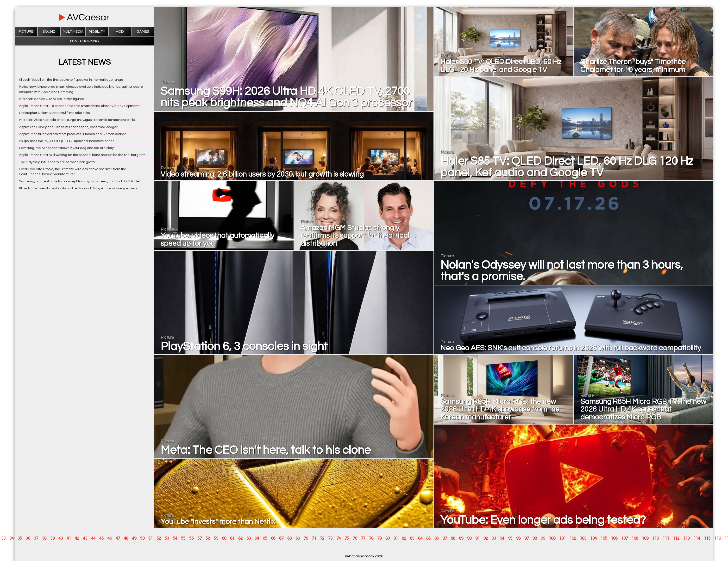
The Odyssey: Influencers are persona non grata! (57, 162)
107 (624, 538)
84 (420, 538)
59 (216, 538)
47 (118, 538)
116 (718, 538)
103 (583, 538)
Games (143, 32)
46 (110, 538)
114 (697, 538)
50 (142, 538)
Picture (26, 32)
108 (635, 538)
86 (437, 538)
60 (224, 538)
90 (469, 538)
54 (175, 538)
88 (453, 538)
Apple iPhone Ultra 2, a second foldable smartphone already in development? (80, 106)
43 (85, 538)
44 (93, 538)
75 (347, 538)
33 (3, 538)
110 (656, 538)
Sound (49, 32)
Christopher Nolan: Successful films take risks (54, 113)
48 (126, 538)
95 (510, 538)
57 (200, 538)
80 (388, 538)
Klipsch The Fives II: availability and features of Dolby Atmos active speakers (78, 188)
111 (666, 538)
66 (273, 538)
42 (77, 538)
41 (69, 538)
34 (12, 538)
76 (355, 538)
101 (562, 538)
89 (461, 538)
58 (208, 538)
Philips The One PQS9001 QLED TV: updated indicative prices (67, 141)
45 (101, 538)
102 (573, 538)
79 (379, 538)
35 (20, 538)
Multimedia (73, 32)
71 (314, 538)
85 (428, 538)
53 (167, 538)
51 (151, 538)
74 (339, 538)
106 (614, 538)
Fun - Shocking (85, 41)
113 (687, 538)
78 (371, 538)
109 (645, 538)
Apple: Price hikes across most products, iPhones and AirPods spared (73, 134)
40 (61, 538)
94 (502, 538)
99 (543, 538)
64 (257, 538)
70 (306, 538)
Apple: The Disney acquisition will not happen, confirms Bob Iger (68, 127)
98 (535, 538)
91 (477, 538)
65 (265, 538)
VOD (120, 32)
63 (249, 538)
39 (52, 538)
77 (363, 538)
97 (527, 538)
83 (412, 538)
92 (486, 538)
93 (494, 538)
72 (322, 538)
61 (232, 538)
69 (298, 538)
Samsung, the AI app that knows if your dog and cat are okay (66, 148)
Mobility (97, 32)
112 (676, 538)
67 (281, 538)
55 (183, 538)
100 (552, 538)
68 (289, 538)
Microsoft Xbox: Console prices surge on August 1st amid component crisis (77, 120)
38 (44, 538)
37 (36, 538)
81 (396, 538)
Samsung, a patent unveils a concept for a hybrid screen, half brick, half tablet (80, 181)
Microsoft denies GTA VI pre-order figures (51, 99)
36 (28, 538)
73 (330, 538)
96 (518, 538)
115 (707, 538)
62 (240, 538)
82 (404, 538)
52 (159, 538)
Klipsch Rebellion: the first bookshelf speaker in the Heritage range (71, 80)
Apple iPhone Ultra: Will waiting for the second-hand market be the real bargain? (82, 155)
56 (191, 538)
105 (604, 538)
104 (593, 538)
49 (134, 538)
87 (445, 538)
